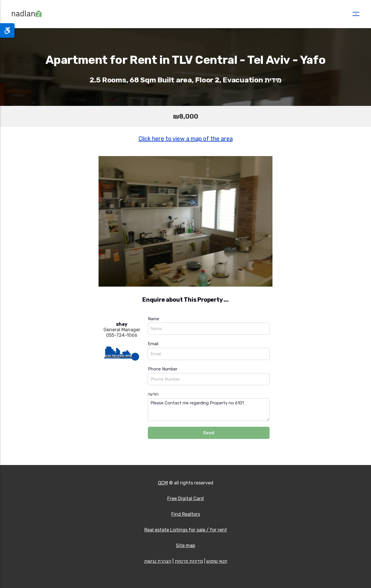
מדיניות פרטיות (189, 561)
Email (153, 344)
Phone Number (163, 369)
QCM (163, 483)
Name (153, 319)
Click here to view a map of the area (186, 139)
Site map (185, 546)
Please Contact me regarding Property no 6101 (209, 410)
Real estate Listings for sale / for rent (186, 530)
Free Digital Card (185, 499)
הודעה (153, 394)
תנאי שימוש (217, 561)
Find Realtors (186, 514)
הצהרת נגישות (158, 561)
